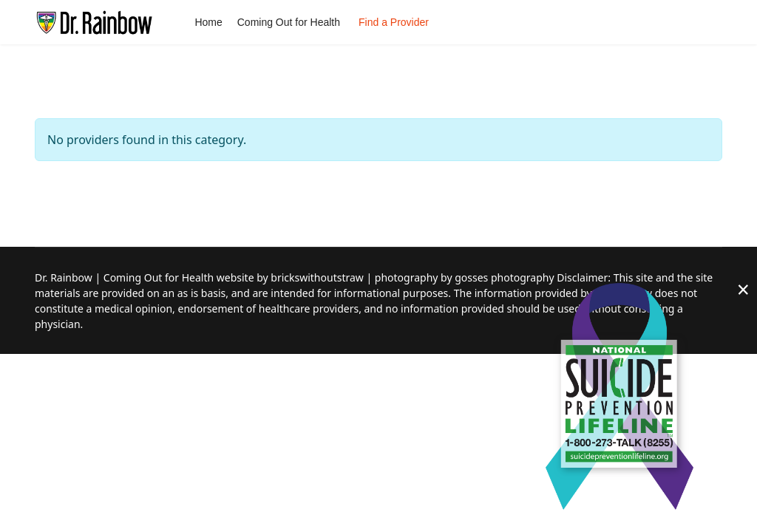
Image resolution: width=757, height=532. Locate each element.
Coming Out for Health (289, 22)
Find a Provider (394, 22)
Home (208, 22)
